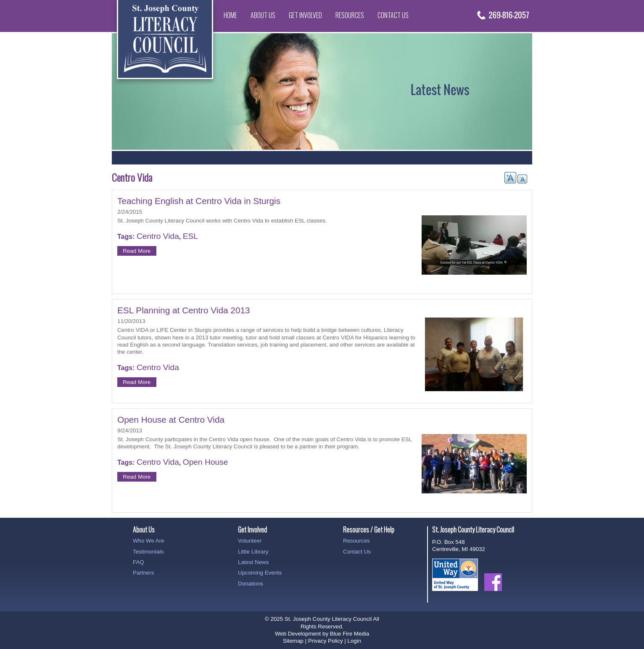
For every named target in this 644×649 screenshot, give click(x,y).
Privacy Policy (326, 641)
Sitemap (293, 641)
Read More (137, 251)
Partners (143, 573)
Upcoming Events (260, 573)
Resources (350, 15)
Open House (206, 462)
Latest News (253, 562)
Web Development (298, 634)
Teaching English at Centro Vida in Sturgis (199, 201)
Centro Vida (158, 236)
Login (354, 641)
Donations (251, 584)
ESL (190, 236)
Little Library (253, 552)
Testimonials (148, 552)
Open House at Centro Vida (171, 420)
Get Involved (305, 15)
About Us (263, 15)
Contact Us (393, 15)
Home (230, 15)
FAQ (139, 562)
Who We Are (149, 541)
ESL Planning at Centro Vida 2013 (184, 310)
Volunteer (250, 541)
